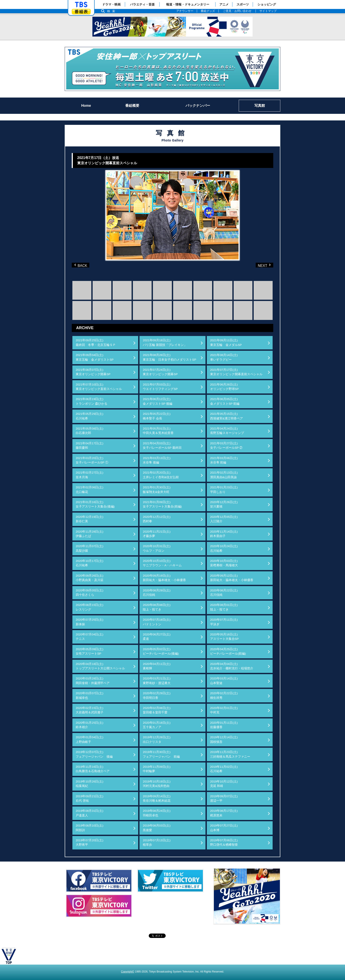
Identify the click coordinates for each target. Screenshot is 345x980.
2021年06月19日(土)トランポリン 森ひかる (92, 401)
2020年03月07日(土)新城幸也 (90, 695)
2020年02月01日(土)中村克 (224, 710)
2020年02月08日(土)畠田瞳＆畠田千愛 (157, 710)
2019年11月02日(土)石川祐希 (224, 769)
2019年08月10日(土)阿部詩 (90, 828)
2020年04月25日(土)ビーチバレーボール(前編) (228, 651)
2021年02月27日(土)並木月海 (90, 475)
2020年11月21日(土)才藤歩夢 (157, 534)
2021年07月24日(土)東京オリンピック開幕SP (160, 372)
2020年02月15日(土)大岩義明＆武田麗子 (90, 710)
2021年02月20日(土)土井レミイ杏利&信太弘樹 (161, 475)
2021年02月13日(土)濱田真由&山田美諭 (224, 475)
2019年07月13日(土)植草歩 (157, 843)
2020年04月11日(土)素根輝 (157, 666)
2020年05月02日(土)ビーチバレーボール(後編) (161, 651)
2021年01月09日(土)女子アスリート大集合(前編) (162, 504)
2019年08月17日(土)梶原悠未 (224, 813)
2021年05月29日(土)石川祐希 (90, 416)
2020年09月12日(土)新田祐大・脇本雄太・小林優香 (232, 578)
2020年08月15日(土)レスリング (90, 607)
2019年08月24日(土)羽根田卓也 (157, 813)
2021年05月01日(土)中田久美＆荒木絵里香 (158, 431)
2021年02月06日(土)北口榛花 (90, 490)
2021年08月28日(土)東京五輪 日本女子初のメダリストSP (169, 357)
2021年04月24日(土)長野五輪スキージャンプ (227, 431)
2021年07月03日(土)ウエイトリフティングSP (160, 387)
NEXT (257, 265)
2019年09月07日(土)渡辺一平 (224, 798)
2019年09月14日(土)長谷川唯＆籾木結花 (157, 798)
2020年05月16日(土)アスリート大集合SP (224, 637)
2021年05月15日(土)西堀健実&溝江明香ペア (227, 416)
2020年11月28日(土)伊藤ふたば (90, 534)
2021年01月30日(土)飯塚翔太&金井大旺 (157, 490)
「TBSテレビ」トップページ (81, 5)
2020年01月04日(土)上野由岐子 (90, 739)
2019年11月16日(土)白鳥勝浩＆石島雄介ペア (93, 769)
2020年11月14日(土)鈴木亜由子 (224, 534)
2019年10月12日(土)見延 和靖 (224, 784)
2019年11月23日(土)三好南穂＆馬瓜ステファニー (230, 754)
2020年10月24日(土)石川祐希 (224, 548)
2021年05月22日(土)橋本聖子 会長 (157, 416)
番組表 (81, 12)
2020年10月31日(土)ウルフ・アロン (157, 548)
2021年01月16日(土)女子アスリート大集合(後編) (95, 504)
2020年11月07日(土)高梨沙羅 (90, 548)
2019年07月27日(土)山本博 (224, 828)
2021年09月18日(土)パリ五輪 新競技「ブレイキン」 (165, 342)
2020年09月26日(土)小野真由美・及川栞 (90, 578)
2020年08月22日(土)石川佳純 (224, 593)
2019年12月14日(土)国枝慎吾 (224, 739)
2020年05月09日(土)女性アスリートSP (90, 651)
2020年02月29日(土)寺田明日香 (157, 695)
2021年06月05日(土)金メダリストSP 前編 (225, 401)
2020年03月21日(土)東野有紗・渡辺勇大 (157, 681)
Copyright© (128, 972)
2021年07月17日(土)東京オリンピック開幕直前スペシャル (236, 372)
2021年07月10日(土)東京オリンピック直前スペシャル (99, 387)
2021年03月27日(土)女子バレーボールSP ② (226, 446)
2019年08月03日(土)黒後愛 (157, 828)
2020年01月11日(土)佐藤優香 (224, 725)
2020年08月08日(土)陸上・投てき (157, 607)
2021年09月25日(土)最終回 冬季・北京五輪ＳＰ (96, 342)
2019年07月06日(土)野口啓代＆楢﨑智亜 (224, 843)
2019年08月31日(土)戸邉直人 (90, 813)
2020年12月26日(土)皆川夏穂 (224, 504)
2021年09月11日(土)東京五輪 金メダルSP (226, 342)
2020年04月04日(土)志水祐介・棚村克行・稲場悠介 (232, 666)
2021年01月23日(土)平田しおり (224, 490)
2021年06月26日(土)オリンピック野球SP (224, 387)
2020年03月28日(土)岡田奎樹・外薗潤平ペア (93, 681)
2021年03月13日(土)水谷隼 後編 (157, 460)
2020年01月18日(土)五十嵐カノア (157, 725)
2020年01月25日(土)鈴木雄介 (90, 725)
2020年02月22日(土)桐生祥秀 (224, 695)
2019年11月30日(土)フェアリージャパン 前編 (161, 754)
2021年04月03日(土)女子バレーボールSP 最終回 (162, 446)
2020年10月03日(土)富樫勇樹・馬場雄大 (224, 563)
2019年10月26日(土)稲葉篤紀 (90, 784)
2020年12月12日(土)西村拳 (157, 519)
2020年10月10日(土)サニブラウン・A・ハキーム (162, 563)
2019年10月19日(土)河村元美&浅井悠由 (157, 784)
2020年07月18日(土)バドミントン (157, 622)
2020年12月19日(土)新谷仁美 (90, 519)
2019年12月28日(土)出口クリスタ (157, 739)
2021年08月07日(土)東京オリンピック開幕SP (93, 372)
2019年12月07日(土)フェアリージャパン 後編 (94, 754)
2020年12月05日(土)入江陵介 (224, 519)
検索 (112, 11)
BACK (82, 265)
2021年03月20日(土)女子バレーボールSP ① (92, 460)
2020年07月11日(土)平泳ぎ (224, 622)
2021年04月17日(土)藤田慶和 (90, 446)
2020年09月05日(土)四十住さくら (90, 593)
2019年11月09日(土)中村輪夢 (157, 769)
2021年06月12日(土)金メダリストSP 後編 (158, 401)
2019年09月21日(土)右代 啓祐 (90, 798)
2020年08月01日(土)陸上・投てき (224, 607)
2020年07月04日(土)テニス (90, 637)
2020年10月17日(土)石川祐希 (90, 563)
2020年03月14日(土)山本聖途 (224, 681)
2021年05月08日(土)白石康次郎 (90, 431)
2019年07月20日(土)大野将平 (90, 843)
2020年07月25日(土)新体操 (90, 622)
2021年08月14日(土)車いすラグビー (224, 357)
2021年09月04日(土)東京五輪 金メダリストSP (95, 357)
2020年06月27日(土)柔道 (157, 637)
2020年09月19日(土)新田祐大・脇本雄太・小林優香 (164, 578)
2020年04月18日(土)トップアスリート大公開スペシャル (100, 666)
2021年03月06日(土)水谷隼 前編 (224, 460)
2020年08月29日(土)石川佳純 (157, 593)
